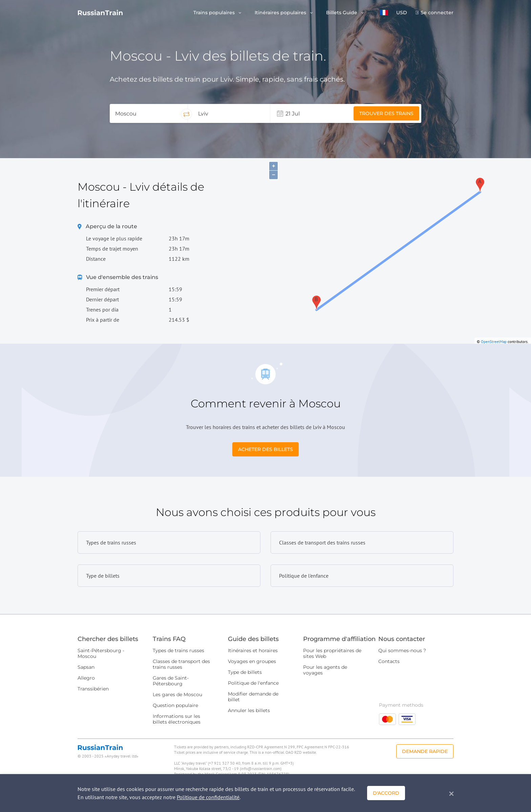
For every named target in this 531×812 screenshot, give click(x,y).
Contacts (389, 661)
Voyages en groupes (252, 661)
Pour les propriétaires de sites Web (332, 653)
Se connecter (437, 13)
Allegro (86, 678)
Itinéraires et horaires (253, 650)
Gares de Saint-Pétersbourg (171, 681)
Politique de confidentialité (208, 797)
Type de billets (245, 672)
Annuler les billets (249, 710)
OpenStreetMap (494, 342)
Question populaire (175, 705)
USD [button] (402, 13)
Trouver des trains (386, 113)
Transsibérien (93, 689)
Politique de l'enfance (253, 683)
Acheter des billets (265, 449)
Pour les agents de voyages (325, 670)
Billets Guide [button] (342, 13)
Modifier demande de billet (253, 697)
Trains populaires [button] (215, 13)
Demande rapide (425, 751)
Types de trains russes (178, 650)
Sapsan (86, 667)
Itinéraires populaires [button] (281, 13)
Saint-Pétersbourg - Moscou (101, 653)
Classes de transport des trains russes (181, 664)
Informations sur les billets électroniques (177, 719)
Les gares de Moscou (177, 695)
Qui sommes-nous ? (402, 650)
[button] (384, 13)
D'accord (386, 793)
